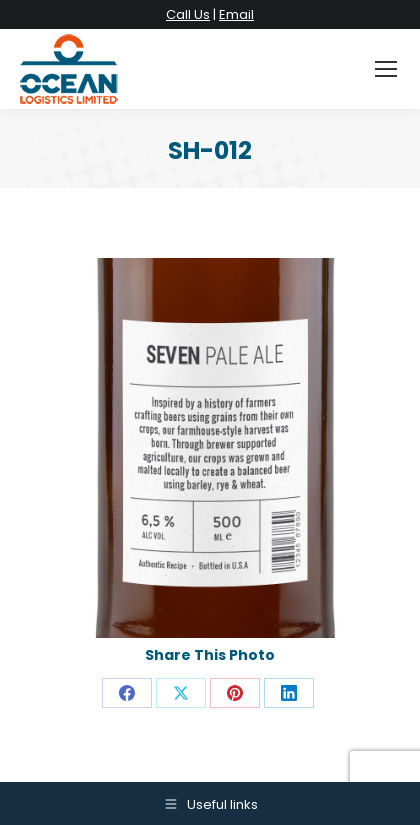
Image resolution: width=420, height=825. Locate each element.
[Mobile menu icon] (386, 69)
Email (236, 14)
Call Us (188, 14)
